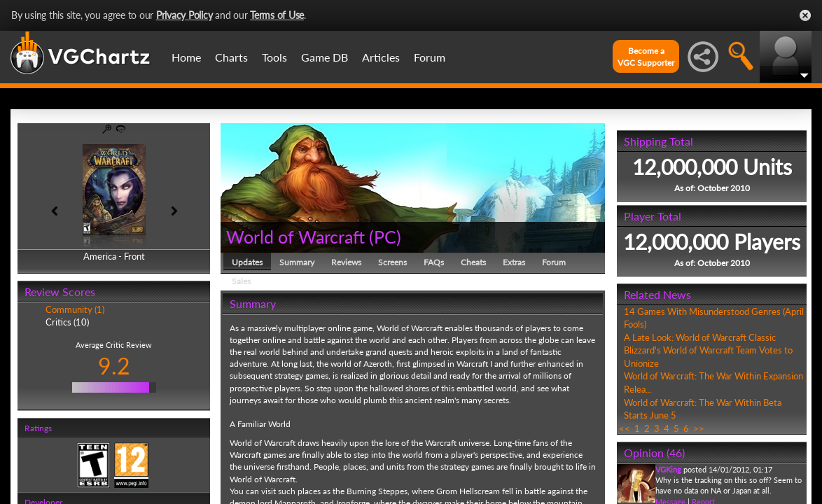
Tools (274, 57)
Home (186, 57)
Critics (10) (67, 322)
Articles (381, 57)
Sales (241, 281)
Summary (297, 262)
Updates (247, 262)
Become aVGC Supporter (646, 57)
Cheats (473, 262)
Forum (430, 57)
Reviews (346, 262)
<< (625, 428)
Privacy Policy (184, 15)
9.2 (114, 366)
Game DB (325, 57)
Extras (514, 262)
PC (385, 237)
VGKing (668, 469)
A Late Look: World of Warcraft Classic (700, 337)
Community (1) (75, 309)
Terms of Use (277, 15)
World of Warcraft (295, 237)
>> (699, 428)
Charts (231, 57)
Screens (392, 262)
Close (805, 15)
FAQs (434, 262)
